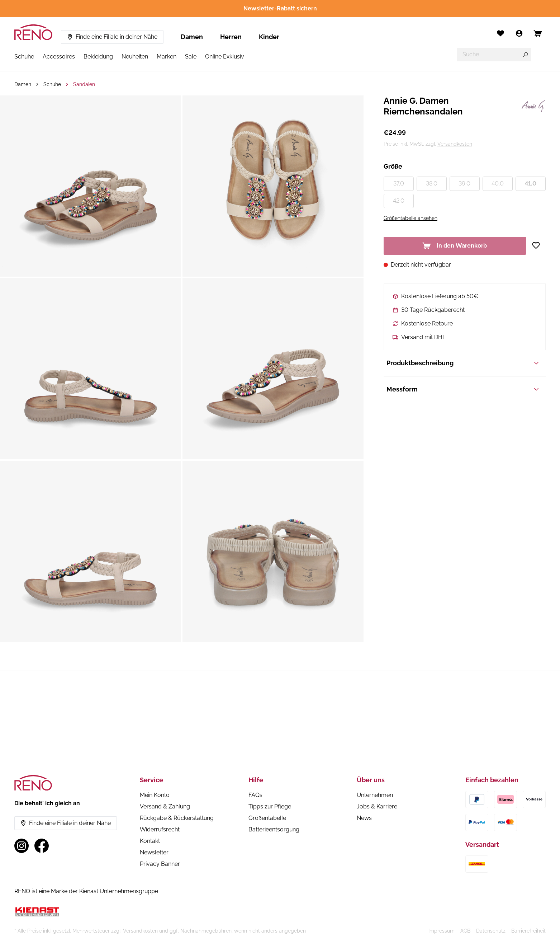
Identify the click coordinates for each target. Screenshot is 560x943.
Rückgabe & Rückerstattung (177, 818)
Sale (191, 57)
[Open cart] (538, 33)
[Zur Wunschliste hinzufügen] (539, 245)
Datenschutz (491, 931)
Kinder (269, 37)
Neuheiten (135, 57)
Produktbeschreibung (463, 363)
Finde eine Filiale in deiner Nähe (112, 37)
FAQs (255, 795)
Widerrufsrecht (160, 829)
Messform (463, 389)
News (364, 818)
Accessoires (59, 57)
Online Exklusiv (225, 57)
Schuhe (24, 57)
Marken (167, 57)
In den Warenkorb (455, 246)
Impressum (442, 931)
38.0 (432, 184)
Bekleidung (98, 57)
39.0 (464, 184)
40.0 (498, 184)
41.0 (531, 184)
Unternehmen (375, 795)
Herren (231, 37)
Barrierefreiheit (528, 931)
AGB (465, 931)
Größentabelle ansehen (410, 218)
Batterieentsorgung (274, 829)
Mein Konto (155, 795)
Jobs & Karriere (377, 806)
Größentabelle (267, 818)
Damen (192, 37)
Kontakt (150, 841)
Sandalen (84, 84)
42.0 (399, 201)
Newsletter (154, 852)
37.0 (399, 184)
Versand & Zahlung (165, 806)
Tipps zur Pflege (270, 806)
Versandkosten (455, 144)
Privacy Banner (160, 864)
